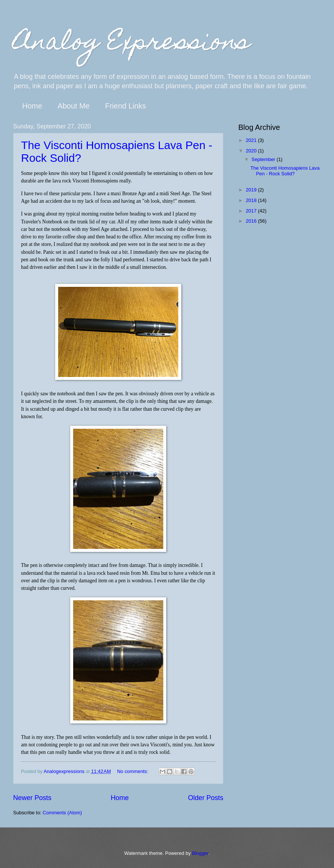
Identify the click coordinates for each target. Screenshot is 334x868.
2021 (252, 140)
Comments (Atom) (62, 813)
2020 (252, 151)
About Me (74, 106)
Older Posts (206, 798)
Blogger (200, 853)
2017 (252, 211)
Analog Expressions (132, 44)
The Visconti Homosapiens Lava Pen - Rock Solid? (285, 171)
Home (32, 106)
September (264, 159)
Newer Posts (32, 798)
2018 (252, 200)
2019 (252, 190)
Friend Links (126, 106)
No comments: (133, 771)
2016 (252, 221)
